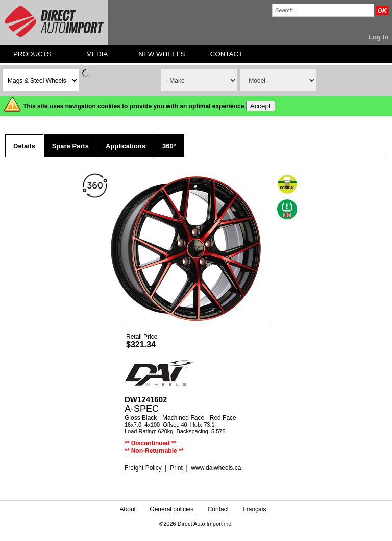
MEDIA (97, 54)
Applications (126, 146)
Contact (218, 509)
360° (169, 146)
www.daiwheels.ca (216, 468)
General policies (171, 509)
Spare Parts (70, 146)
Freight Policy (143, 468)
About (128, 509)
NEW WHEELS (162, 54)
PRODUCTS (32, 54)
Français (254, 509)
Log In (378, 37)
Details (24, 146)
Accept (261, 106)
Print (176, 468)
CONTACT (226, 54)
